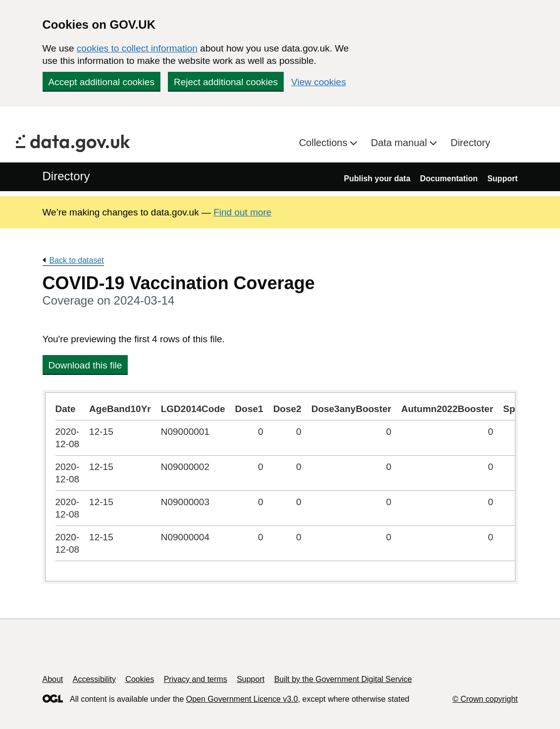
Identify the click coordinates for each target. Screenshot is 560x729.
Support (502, 179)
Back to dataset (77, 260)
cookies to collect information (137, 48)
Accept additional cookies (102, 82)
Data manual (400, 143)
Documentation (449, 179)
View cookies (319, 82)
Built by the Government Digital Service (343, 679)
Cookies (140, 679)
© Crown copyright (485, 699)
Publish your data (377, 179)
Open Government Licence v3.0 (242, 699)
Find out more (242, 212)
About (53, 679)
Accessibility (94, 679)
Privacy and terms (196, 679)
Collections (325, 143)
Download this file (85, 365)
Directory (470, 143)
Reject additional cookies (226, 82)
